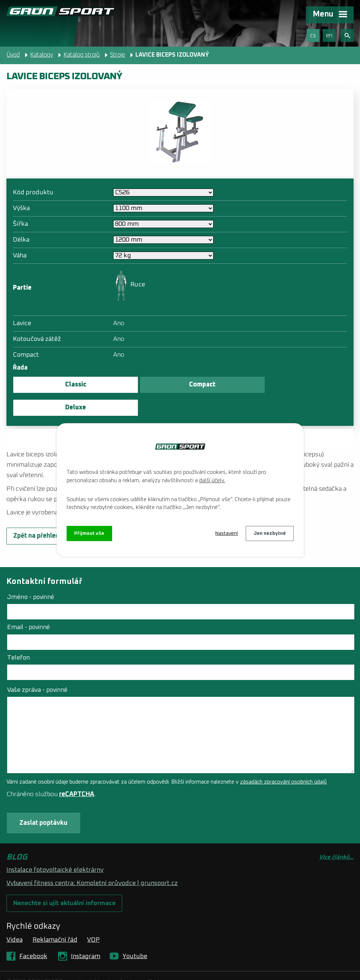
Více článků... (336, 835)
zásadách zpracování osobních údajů (283, 759)
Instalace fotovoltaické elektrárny (55, 848)
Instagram (86, 934)
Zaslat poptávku (180, 415)
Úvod (13, 55)
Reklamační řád (55, 918)
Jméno (31, 575)
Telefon (18, 635)
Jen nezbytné (270, 533)
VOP (93, 918)
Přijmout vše (90, 533)
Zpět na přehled (36, 513)
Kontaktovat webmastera (112, 960)
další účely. (212, 481)
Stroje (117, 55)
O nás (155, 960)
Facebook (33, 934)
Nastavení (227, 533)
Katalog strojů (81, 55)
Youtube (135, 934)
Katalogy (42, 55)
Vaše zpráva (37, 667)
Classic (66, 385)
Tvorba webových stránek (79, 969)
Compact (174, 385)
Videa (15, 918)
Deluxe (283, 385)
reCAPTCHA (77, 772)
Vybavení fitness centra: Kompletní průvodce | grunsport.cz (92, 861)
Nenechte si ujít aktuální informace (65, 881)
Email (28, 605)
